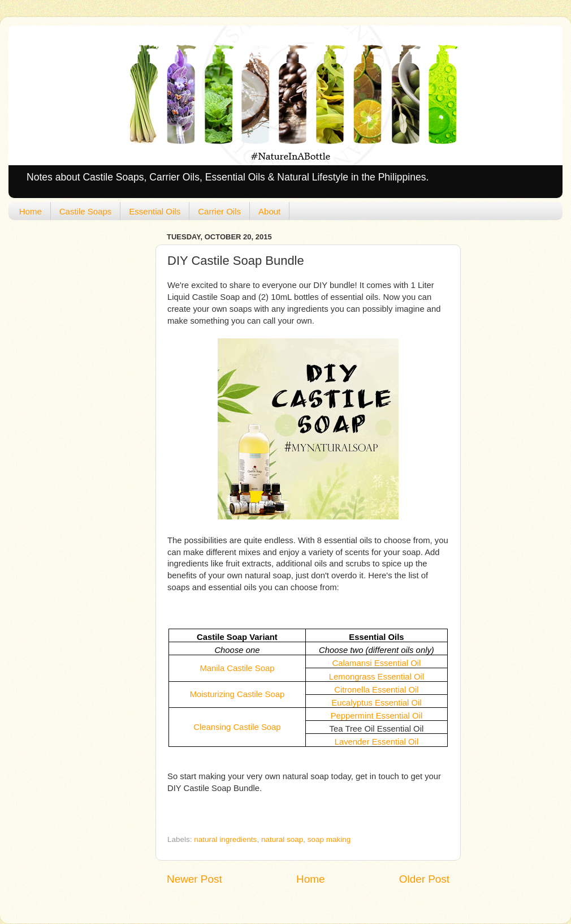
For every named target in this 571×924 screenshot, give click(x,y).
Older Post (424, 879)
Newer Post (194, 879)
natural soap (282, 839)
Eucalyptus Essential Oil (376, 703)
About (269, 211)
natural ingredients (225, 839)
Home (31, 211)
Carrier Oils (219, 211)
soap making (329, 839)
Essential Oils (155, 211)
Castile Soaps (86, 211)
